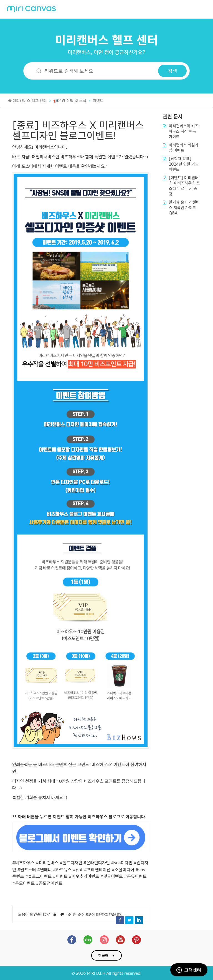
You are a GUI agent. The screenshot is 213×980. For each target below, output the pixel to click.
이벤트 (98, 100)
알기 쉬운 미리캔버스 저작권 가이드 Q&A (184, 207)
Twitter (129, 920)
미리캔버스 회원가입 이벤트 (184, 148)
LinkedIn (139, 920)
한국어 (103, 955)
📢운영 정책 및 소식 (70, 100)
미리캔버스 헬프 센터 (107, 39)
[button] (54, 914)
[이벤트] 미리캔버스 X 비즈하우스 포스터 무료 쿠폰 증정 (184, 186)
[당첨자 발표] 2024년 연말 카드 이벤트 (184, 164)
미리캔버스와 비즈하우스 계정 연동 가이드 (184, 131)
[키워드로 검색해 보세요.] (94, 71)
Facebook (120, 920)
